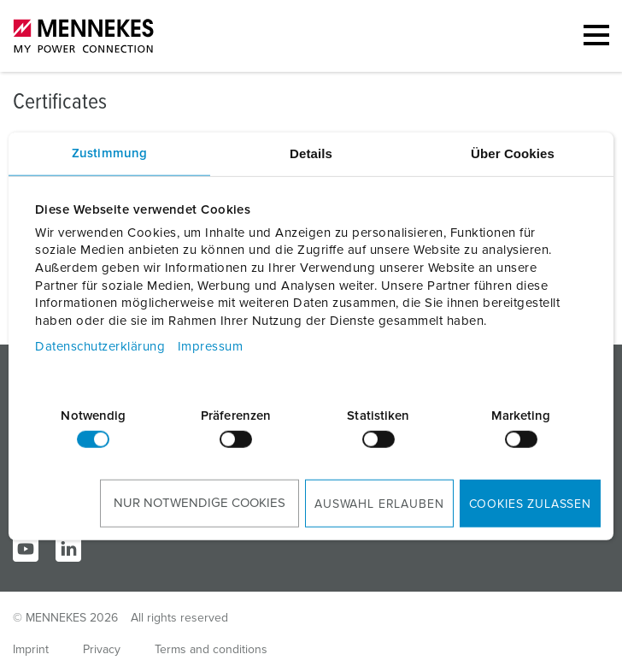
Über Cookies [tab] (513, 153)
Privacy (102, 650)
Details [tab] (311, 153)
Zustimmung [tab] (109, 153)
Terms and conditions (211, 650)
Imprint (31, 650)
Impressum (211, 347)
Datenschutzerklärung (100, 347)
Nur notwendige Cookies (200, 503)
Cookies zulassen (530, 504)
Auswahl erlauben (379, 504)
